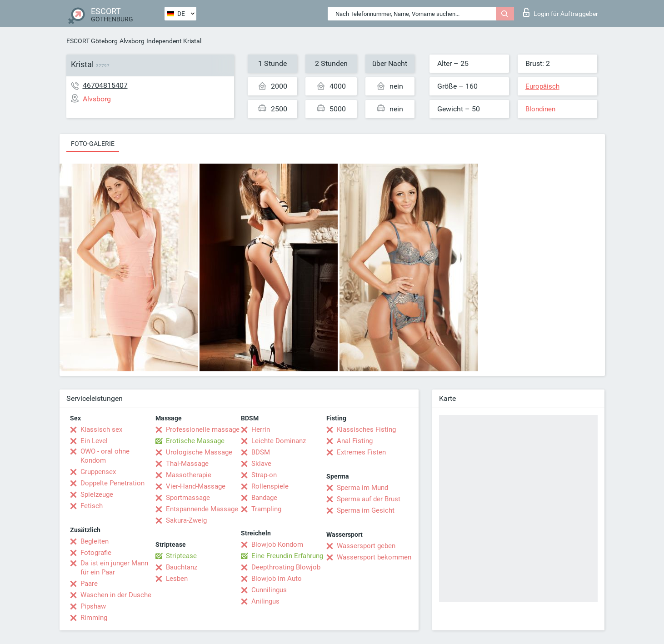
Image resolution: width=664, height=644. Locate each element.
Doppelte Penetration (112, 483)
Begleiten (95, 541)
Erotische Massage (195, 441)
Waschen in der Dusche (116, 595)
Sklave (261, 464)
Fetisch (92, 506)
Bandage (264, 498)
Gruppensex (98, 472)
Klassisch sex (101, 429)
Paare (89, 584)
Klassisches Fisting (366, 429)
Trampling (266, 509)
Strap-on (264, 475)
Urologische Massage (199, 452)
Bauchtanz (182, 567)
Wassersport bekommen (374, 557)
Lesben (177, 579)
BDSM (261, 452)
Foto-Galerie (93, 144)
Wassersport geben (366, 546)
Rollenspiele (270, 486)
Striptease (181, 556)
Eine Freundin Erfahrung (287, 556)
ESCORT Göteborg (92, 41)
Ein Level (94, 441)
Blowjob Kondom (277, 544)
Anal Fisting (355, 441)
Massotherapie (189, 475)
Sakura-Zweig (186, 520)
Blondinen (540, 109)
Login (561, 12)
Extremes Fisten (361, 452)
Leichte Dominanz (279, 441)
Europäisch (542, 86)
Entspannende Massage (202, 509)
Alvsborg (132, 41)
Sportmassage (188, 498)
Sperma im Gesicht (366, 510)
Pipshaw (93, 606)
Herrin (261, 429)
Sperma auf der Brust (369, 499)
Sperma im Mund (362, 488)
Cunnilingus (269, 590)
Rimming (94, 618)
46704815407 (105, 85)
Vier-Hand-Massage (196, 486)
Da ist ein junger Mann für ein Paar (114, 568)
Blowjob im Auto (277, 579)
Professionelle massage (203, 429)
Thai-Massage (187, 464)
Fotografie (96, 553)
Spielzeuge (97, 494)
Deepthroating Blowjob (286, 567)
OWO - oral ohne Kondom (105, 456)
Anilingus (265, 601)
